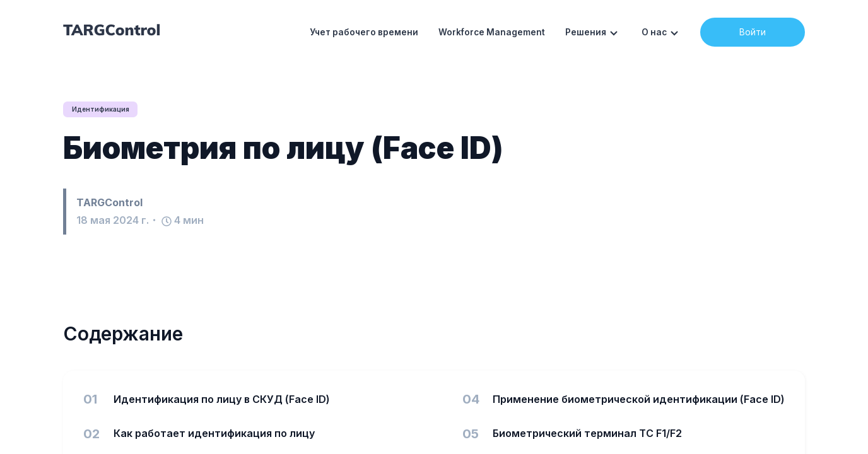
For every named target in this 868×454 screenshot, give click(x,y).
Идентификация (105, 109)
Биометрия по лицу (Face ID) (283, 148)
